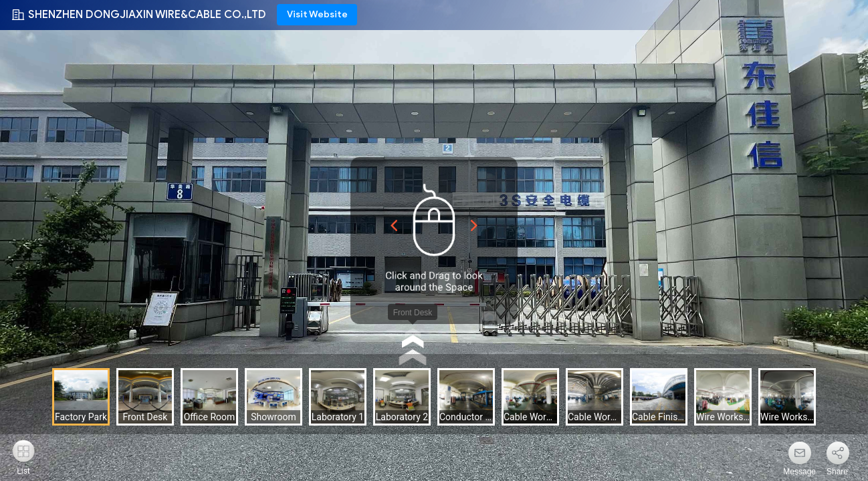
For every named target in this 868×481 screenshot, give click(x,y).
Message (799, 472)
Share (837, 472)
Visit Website (317, 14)
